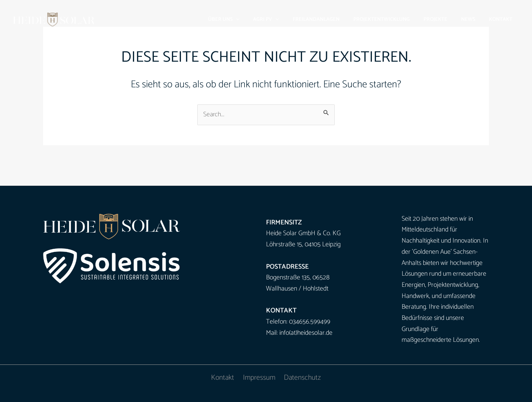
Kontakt (223, 378)
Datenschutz (302, 378)
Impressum (259, 378)
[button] (257, 20)
